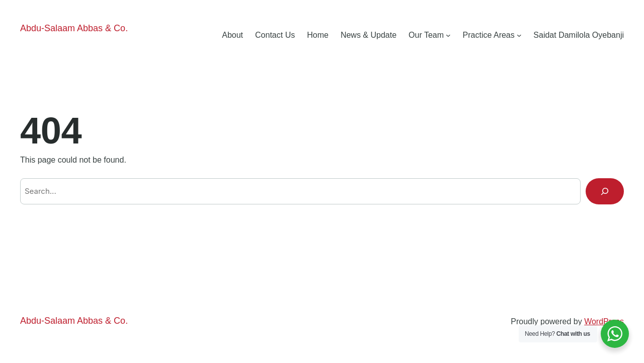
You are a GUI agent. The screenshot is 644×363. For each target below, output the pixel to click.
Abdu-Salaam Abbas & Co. (74, 28)
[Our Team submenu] (448, 35)
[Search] (605, 191)
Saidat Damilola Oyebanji (579, 35)
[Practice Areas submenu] (519, 35)
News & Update (369, 35)
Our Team (426, 35)
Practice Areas (489, 35)
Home (318, 35)
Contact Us (275, 35)
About (232, 35)
